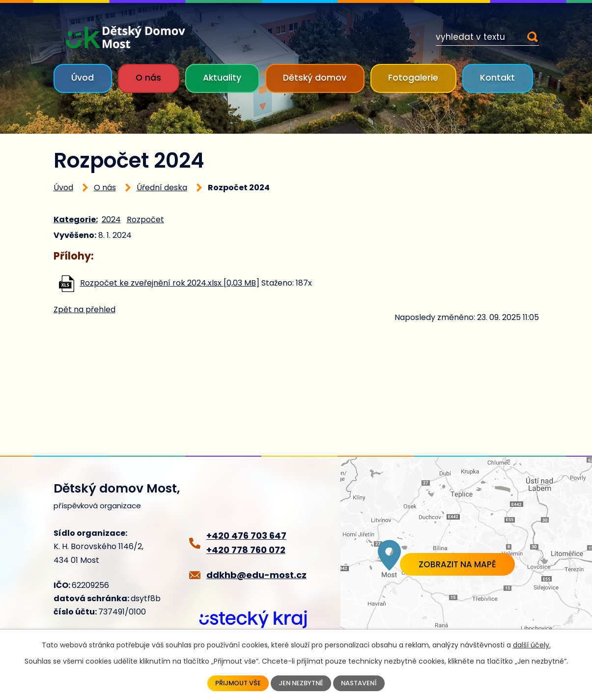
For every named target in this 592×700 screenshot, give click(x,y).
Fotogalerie (413, 78)
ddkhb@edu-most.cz (256, 575)
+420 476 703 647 (246, 536)
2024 (111, 219)
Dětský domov (315, 78)
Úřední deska (162, 188)
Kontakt (497, 78)
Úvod (83, 78)
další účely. (532, 644)
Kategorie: (76, 219)
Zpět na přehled (85, 309)
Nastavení (362, 683)
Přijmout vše (235, 683)
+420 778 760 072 (246, 550)
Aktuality (222, 78)
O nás (148, 78)
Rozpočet (145, 219)
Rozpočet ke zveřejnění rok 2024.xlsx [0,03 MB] (170, 283)
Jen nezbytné (301, 683)
